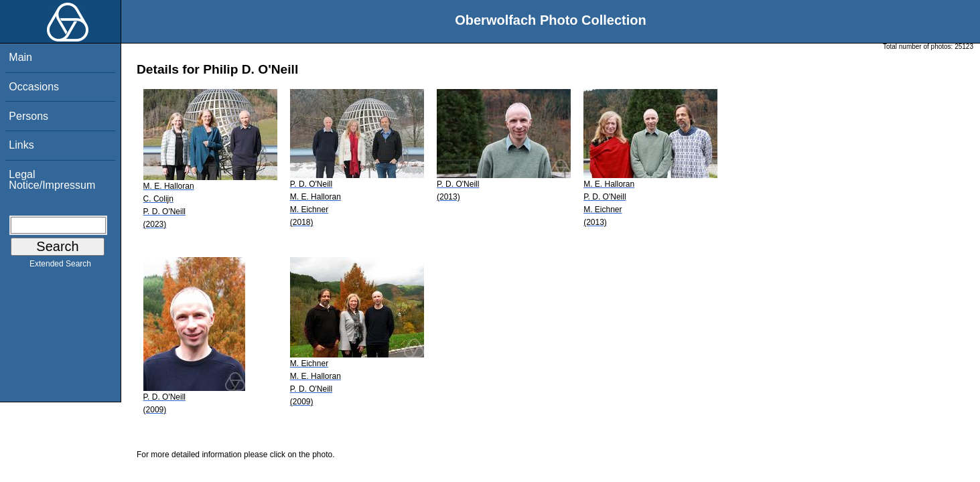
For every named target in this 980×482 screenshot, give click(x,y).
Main (20, 57)
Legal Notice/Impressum (52, 180)
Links (21, 145)
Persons (28, 116)
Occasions (34, 87)
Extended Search (60, 266)
